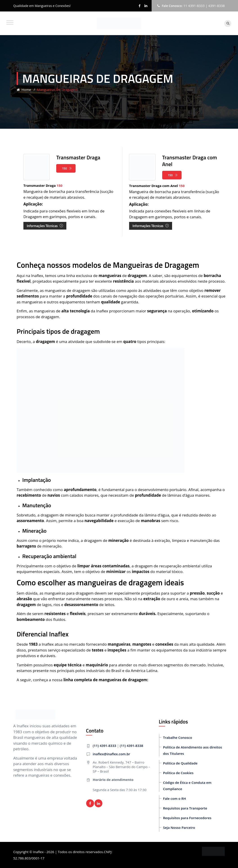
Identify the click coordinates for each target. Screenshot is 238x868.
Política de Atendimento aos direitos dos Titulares (193, 750)
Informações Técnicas (45, 226)
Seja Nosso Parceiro (179, 827)
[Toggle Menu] (10, 22)
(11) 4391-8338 (131, 746)
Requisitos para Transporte (185, 808)
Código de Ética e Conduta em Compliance (187, 786)
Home (24, 90)
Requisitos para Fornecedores (187, 818)
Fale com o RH (175, 798)
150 (67, 168)
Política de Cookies (178, 773)
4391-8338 (217, 6)
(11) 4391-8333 (104, 746)
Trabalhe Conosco (178, 737)
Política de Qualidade (180, 763)
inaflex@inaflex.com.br (111, 754)
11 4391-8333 (194, 6)
